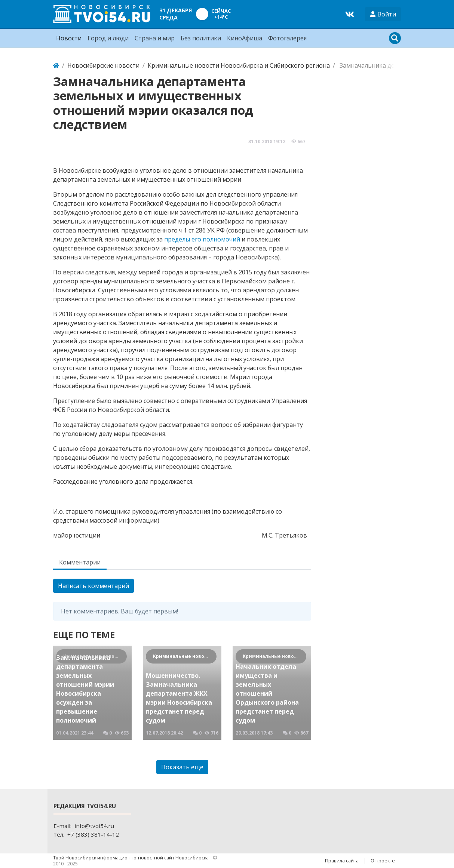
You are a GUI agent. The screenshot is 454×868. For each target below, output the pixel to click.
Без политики (201, 38)
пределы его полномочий (202, 239)
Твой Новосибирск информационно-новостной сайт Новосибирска (131, 858)
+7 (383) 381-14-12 (93, 834)
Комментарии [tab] (80, 562)
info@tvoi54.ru (94, 826)
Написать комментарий (93, 586)
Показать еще (182, 767)
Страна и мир (155, 38)
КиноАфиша (245, 38)
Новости (69, 38)
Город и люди (108, 38)
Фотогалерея (287, 38)
